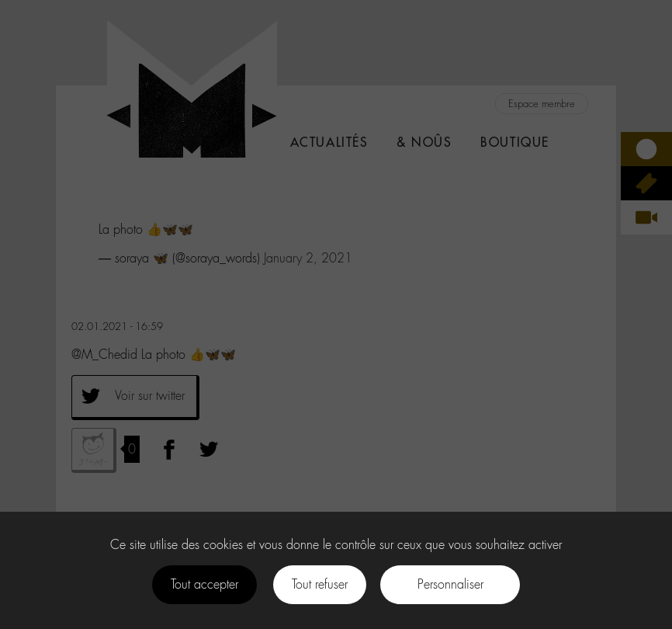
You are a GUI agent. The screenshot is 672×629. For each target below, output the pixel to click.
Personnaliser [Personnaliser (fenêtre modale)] (450, 584)
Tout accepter (204, 584)
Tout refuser (320, 584)
